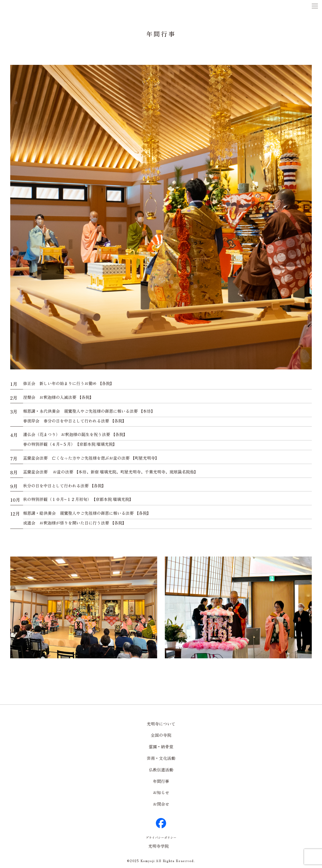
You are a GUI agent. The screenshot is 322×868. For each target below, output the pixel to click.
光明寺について (161, 724)
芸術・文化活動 (161, 758)
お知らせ (161, 792)
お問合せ (161, 804)
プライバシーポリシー (161, 837)
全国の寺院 (161, 735)
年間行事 (161, 781)
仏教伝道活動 (161, 770)
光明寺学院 (158, 846)
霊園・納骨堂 (161, 746)
